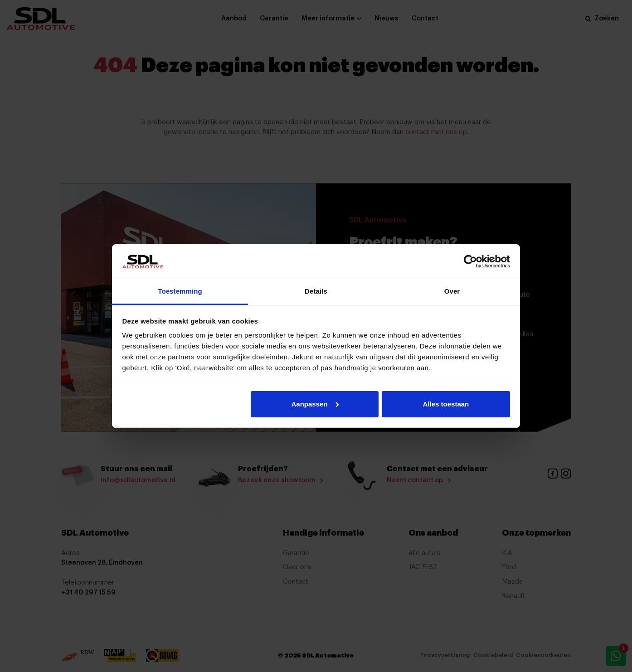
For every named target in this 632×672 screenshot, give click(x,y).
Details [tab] (316, 291)
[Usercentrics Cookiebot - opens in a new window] (470, 261)
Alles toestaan (446, 404)
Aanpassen (315, 404)
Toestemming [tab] (180, 291)
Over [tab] (452, 291)
